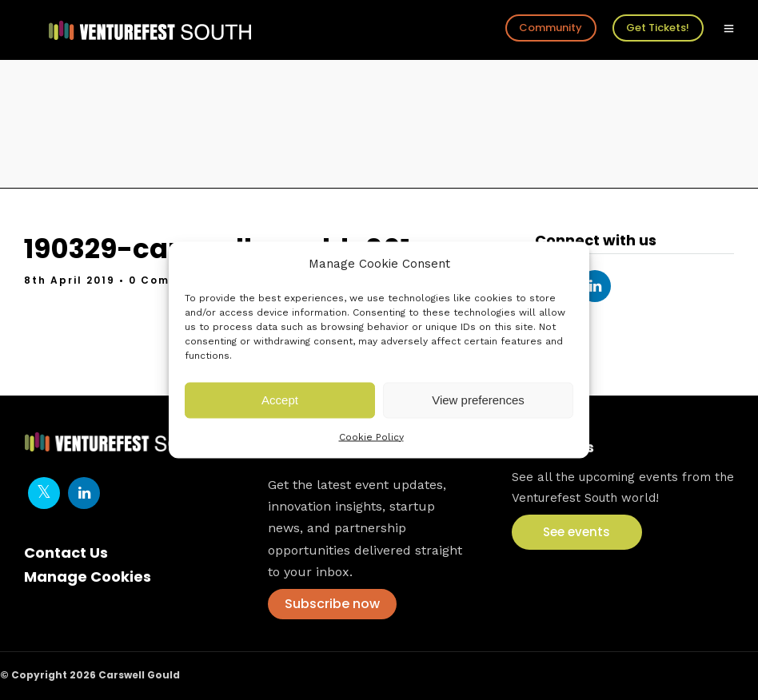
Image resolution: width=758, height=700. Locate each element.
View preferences (478, 400)
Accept (280, 400)
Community (551, 28)
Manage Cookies (88, 577)
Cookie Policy (371, 436)
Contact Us (66, 553)
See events (576, 532)
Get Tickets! (658, 28)
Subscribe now (332, 604)
